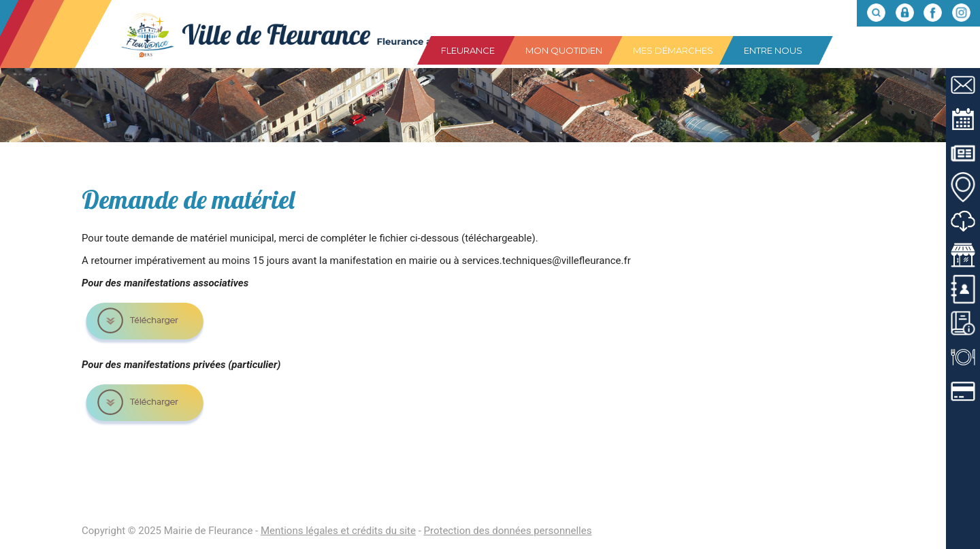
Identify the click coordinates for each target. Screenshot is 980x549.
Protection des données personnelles (508, 531)
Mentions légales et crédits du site (338, 531)
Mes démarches (673, 50)
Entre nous (773, 50)
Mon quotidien (564, 50)
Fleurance (468, 50)
